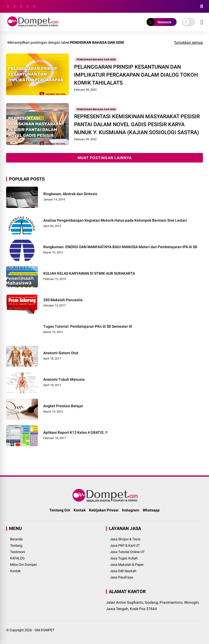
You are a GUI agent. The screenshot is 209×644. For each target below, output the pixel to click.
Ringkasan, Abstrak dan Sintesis (70, 194)
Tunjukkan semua (188, 42)
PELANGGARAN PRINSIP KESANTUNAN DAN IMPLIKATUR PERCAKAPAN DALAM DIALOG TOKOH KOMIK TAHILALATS (136, 75)
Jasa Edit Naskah (123, 571)
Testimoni (18, 552)
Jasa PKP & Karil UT (125, 546)
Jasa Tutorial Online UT (127, 552)
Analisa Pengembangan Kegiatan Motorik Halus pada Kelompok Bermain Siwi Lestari (115, 220)
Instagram (131, 510)
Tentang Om (60, 510)
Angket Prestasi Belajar (63, 406)
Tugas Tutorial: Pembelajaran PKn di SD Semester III (88, 326)
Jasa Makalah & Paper (127, 565)
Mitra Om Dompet (23, 565)
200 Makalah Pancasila (63, 300)
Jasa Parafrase (121, 577)
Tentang (16, 546)
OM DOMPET (44, 630)
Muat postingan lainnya (105, 158)
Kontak (80, 510)
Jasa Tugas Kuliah (124, 558)
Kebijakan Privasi (104, 510)
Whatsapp (151, 510)
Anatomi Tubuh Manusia (64, 379)
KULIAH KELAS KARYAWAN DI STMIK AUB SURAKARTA (89, 273)
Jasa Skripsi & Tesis (125, 539)
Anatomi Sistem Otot (61, 353)
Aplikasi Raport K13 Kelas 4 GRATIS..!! (75, 432)
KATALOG (17, 558)
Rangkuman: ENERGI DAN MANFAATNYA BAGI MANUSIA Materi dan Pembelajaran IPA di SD (120, 247)
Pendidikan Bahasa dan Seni (96, 60)
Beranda (16, 539)
